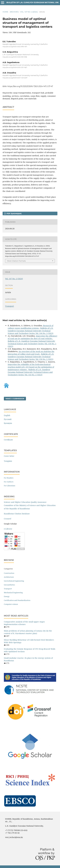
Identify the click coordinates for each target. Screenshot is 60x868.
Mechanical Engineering (13, 593)
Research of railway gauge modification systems (31, 327)
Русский (8, 419)
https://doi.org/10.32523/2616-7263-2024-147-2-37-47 (30, 86)
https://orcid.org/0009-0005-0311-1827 (15, 68)
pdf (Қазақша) (14, 213)
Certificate (8, 440)
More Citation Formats (16, 261)
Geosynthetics (9, 585)
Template (8, 461)
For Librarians (10, 486)
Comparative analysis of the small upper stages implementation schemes (24, 623)
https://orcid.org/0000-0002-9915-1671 (15, 47)
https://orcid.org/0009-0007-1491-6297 (15, 78)
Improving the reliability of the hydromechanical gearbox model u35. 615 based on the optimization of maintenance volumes (31, 367)
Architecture (9, 577)
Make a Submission (15, 399)
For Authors (9, 482)
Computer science (11, 604)
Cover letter (9, 456)
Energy (7, 596)
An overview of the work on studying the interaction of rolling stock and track (31, 353)
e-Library (8, 529)
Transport (10, 306)
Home (5, 12)
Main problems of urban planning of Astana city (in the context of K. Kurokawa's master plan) (28, 632)
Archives (14, 12)
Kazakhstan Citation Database (17, 514)
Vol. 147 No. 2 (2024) (29, 12)
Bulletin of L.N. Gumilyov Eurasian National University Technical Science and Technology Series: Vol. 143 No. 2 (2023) (30, 372)
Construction (9, 573)
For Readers (9, 478)
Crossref (7, 519)
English (7, 415)
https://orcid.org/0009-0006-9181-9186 (15, 57)
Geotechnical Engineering (14, 581)
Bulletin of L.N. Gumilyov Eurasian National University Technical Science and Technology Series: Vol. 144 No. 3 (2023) (31, 331)
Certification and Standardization (17, 600)
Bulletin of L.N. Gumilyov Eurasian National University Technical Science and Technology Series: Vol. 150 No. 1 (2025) (32, 344)
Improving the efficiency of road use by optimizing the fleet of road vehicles (33, 337)
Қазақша (8, 423)
